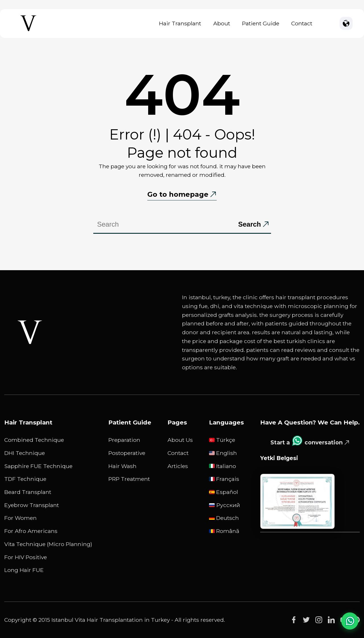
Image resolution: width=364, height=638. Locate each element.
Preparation (124, 440)
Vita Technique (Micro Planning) (48, 544)
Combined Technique (34, 440)
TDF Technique (25, 479)
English (223, 453)
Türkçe (222, 440)
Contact (302, 23)
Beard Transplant (28, 492)
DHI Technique (25, 453)
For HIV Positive (26, 557)
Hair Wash (122, 466)
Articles (178, 466)
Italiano (223, 466)
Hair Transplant (180, 23)
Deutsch (224, 518)
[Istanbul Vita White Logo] (30, 332)
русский (225, 505)
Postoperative (127, 453)
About (222, 23)
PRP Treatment (129, 479)
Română (224, 531)
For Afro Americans (31, 531)
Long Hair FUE (24, 570)
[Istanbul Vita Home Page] (28, 31)
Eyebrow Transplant (32, 505)
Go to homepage (178, 194)
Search (249, 224)
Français (224, 479)
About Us (180, 440)
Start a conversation (307, 441)
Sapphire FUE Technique (38, 466)
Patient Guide (261, 23)
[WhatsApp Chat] (350, 621)
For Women (20, 518)
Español (224, 492)
